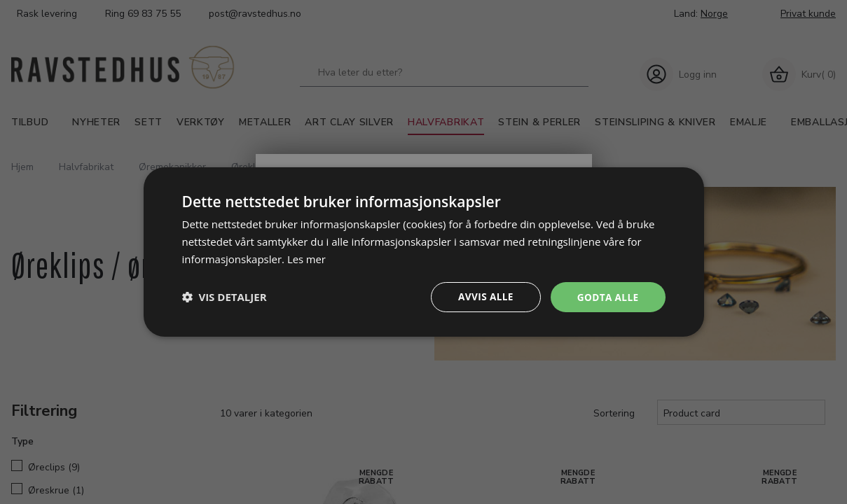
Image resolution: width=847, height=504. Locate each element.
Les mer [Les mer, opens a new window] (307, 258)
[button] (225, 297)
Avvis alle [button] (483, 296)
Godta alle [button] (607, 296)
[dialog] (424, 252)
